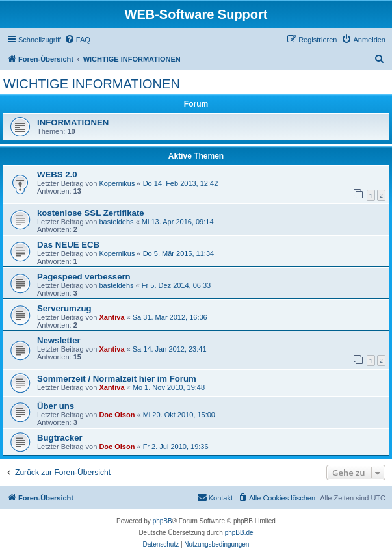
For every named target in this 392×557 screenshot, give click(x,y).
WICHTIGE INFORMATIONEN (92, 84)
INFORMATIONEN (73, 123)
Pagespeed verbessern (84, 277)
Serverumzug (64, 308)
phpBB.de (239, 533)
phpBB (163, 521)
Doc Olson (117, 415)
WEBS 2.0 (57, 175)
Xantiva (111, 317)
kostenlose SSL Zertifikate (91, 213)
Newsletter (59, 340)
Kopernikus (117, 183)
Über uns (56, 406)
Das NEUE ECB (68, 245)
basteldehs (116, 222)
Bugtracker (60, 438)
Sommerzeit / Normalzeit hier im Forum (117, 379)
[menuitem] (77, 40)
